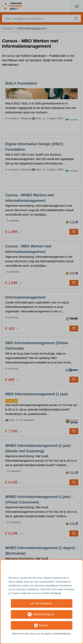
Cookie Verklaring (52, 593)
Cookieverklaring (61, 634)
